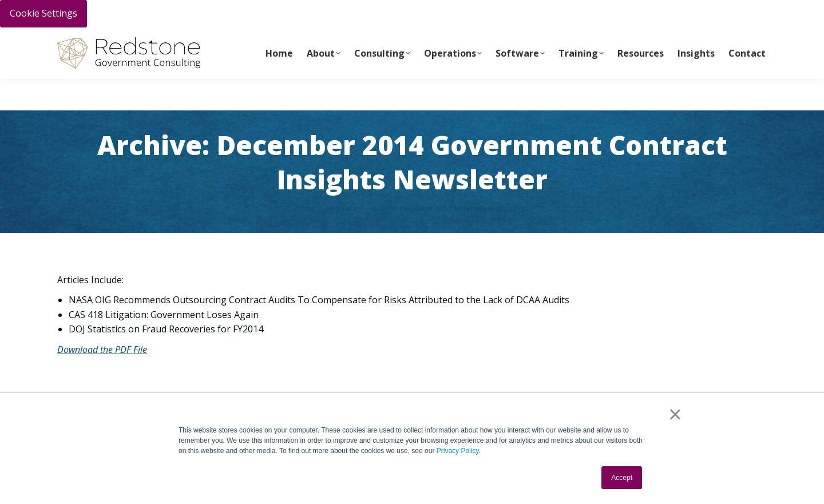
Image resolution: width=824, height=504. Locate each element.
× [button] (675, 414)
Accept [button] (622, 478)
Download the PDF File (102, 350)
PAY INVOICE (78, 41)
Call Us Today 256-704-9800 (158, 41)
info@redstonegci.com (264, 41)
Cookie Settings (43, 13)
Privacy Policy (458, 451)
